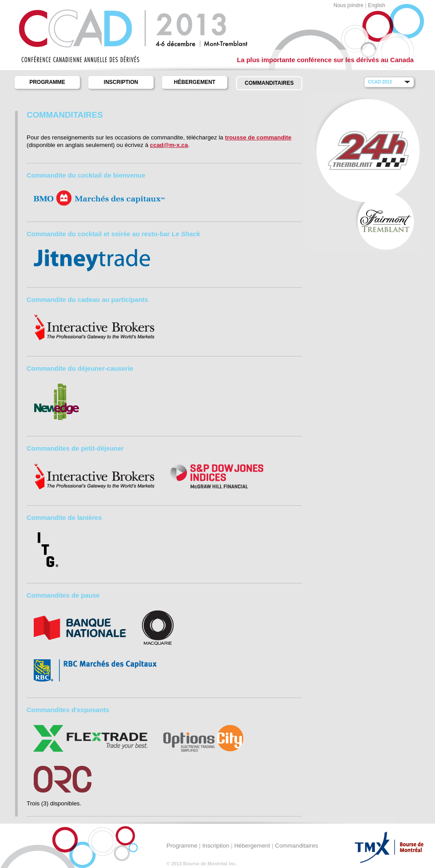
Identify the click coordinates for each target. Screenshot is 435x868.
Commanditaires (269, 83)
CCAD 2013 (380, 82)
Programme (47, 82)
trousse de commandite (258, 137)
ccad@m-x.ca (169, 145)
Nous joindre (348, 5)
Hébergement (195, 82)
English (377, 5)
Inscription (121, 82)
